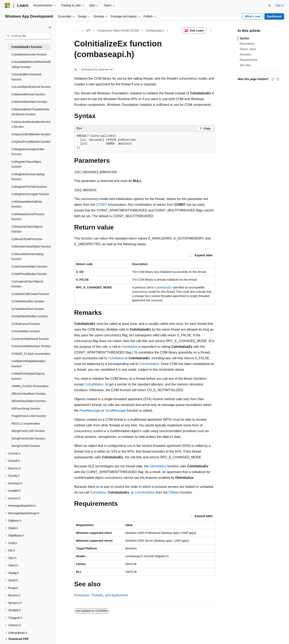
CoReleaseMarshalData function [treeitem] (27, 204)
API (88, 31)
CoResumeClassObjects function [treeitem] (27, 229)
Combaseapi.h (155, 31)
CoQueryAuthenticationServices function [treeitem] (31, 124)
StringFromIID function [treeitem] (26, 446)
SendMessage (116, 411)
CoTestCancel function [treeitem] (26, 324)
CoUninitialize (149, 364)
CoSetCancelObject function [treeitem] (29, 267)
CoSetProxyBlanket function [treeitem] (29, 274)
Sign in (280, 5)
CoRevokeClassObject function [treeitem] (31, 246)
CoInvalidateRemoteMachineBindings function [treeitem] (31, 64)
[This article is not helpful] (278, 79)
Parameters (247, 44)
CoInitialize (129, 347)
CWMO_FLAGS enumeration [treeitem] (30, 386)
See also (245, 65)
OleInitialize (158, 466)
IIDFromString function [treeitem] (26, 409)
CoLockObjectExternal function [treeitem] (31, 87)
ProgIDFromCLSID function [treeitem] (29, 416)
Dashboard (274, 16)
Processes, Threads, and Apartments (101, 595)
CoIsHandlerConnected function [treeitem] (26, 77)
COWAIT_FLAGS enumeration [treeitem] (31, 354)
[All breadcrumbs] (78, 31)
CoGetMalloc (94, 384)
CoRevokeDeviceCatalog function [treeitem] (27, 257)
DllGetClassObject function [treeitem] (29, 401)
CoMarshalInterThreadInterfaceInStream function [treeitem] (31, 112)
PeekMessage (90, 411)
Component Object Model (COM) (118, 31)
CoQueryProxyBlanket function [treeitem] (31, 142)
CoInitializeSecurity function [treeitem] (29, 54)
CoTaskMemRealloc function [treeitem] (30, 316)
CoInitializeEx (163, 287)
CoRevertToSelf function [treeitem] (27, 239)
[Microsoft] (8, 6)
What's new (253, 16)
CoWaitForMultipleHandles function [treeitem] (28, 364)
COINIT (101, 205)
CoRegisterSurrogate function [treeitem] (30, 194)
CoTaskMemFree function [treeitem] (28, 309)
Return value (248, 49)
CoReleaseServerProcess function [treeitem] (28, 217)
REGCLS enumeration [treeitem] (26, 424)
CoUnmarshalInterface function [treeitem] (31, 346)
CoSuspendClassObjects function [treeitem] (27, 284)
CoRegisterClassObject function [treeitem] (26, 164)
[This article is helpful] (273, 79)
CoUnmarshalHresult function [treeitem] (30, 339)
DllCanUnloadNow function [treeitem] (29, 394)
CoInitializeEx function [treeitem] (27, 47)
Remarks (245, 54)
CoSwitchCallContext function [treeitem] (30, 294)
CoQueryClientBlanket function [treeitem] (31, 134)
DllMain (174, 492)
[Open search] (270, 6)
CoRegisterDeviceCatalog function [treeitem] (28, 177)
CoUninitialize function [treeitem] (26, 331)
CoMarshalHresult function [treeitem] (28, 94)
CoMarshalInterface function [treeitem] (29, 102)
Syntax (244, 38)
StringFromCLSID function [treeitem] (28, 431)
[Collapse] (50, 27)
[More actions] (211, 31)
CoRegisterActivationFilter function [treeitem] (28, 152)
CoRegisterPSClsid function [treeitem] (29, 187)
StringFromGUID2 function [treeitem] (28, 438)
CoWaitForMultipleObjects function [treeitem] (28, 376)
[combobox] (28, 36)
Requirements (249, 60)
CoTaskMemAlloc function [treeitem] (28, 301)
